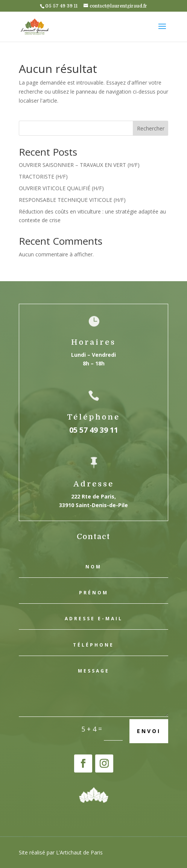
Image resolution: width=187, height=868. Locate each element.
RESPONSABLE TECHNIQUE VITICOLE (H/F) (72, 200)
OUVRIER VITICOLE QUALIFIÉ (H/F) (61, 188)
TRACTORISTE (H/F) (43, 176)
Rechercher (151, 128)
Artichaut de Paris (81, 852)
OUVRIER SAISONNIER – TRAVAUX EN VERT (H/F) (79, 165)
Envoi (149, 731)
